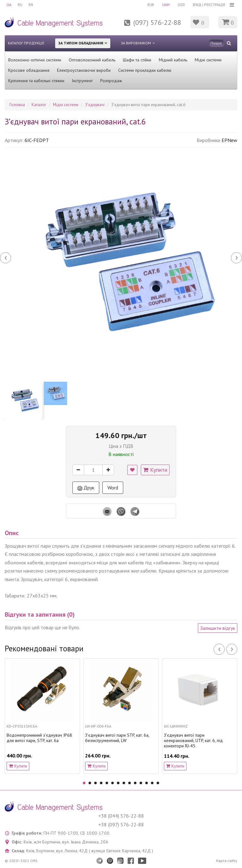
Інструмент (82, 81)
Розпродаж (111, 81)
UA (9, 5)
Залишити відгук (218, 628)
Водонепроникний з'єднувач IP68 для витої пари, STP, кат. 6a (39, 738)
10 (135, 783)
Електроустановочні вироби (84, 70)
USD (181, 5)
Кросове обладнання (29, 70)
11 (141, 783)
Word (113, 488)
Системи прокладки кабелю (145, 70)
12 (147, 783)
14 (158, 783)
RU (20, 5)
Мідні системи (208, 60)
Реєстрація (215, 5)
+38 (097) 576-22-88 (121, 825)
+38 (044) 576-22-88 (121, 816)
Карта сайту (227, 861)
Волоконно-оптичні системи (35, 60)
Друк (86, 488)
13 (152, 783)
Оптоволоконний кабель (92, 60)
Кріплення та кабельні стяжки (36, 81)
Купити (155, 470)
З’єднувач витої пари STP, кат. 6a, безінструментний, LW (117, 738)
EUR (151, 5)
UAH (166, 5)
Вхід (197, 5)
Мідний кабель (173, 60)
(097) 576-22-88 (157, 22)
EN (31, 5)
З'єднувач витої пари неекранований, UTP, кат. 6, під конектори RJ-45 (193, 740)
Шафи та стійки (137, 60)
